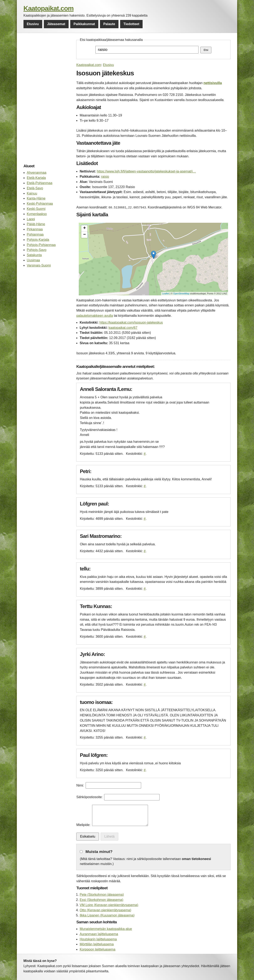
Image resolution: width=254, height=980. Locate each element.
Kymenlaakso (37, 214)
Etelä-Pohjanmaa (40, 183)
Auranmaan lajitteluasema (99, 934)
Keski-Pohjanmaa (40, 204)
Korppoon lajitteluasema (97, 949)
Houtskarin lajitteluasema (98, 939)
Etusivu (33, 24)
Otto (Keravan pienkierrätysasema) (105, 910)
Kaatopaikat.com (49, 8)
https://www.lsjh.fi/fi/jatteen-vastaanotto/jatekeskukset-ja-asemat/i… (146, 171)
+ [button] (84, 228)
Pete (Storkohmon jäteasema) (102, 895)
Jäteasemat (56, 24)
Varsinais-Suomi (39, 265)
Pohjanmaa (35, 234)
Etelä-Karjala (36, 178)
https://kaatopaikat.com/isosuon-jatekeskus (131, 322)
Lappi (31, 219)
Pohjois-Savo (37, 250)
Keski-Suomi (36, 209)
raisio (105, 177)
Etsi (206, 50)
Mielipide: (83, 825)
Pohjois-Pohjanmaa (41, 245)
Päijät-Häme (36, 224)
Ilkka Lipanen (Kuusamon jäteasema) (107, 915)
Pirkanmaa (35, 229)
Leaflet (166, 294)
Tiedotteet (131, 24)
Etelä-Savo (35, 188)
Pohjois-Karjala (38, 240)
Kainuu (32, 193)
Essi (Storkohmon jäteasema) (101, 900)
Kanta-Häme (36, 198)
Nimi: (80, 785)
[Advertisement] (48, 100)
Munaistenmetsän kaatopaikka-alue (106, 929)
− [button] (84, 235)
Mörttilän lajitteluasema (97, 944)
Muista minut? (99, 852)
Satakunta (34, 255)
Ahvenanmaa (37, 173)
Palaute (109, 24)
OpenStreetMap (181, 294)
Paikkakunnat (84, 24)
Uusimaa (33, 260)
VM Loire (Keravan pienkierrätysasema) (109, 905)
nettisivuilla (213, 83)
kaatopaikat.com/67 (123, 328)
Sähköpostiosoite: (89, 797)
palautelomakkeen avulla (95, 316)
